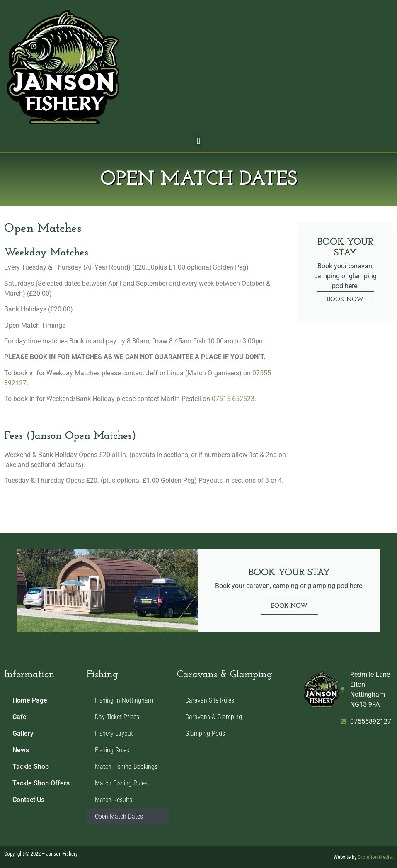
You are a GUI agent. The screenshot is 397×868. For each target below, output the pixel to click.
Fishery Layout (114, 733)
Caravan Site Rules (210, 700)
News (21, 750)
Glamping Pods (205, 733)
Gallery (23, 733)
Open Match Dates (119, 816)
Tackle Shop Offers (41, 783)
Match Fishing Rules (121, 783)
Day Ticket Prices (117, 717)
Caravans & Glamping (214, 717)
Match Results (114, 800)
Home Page (30, 700)
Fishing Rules (112, 750)
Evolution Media (375, 857)
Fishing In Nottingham (124, 700)
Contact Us (28, 800)
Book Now (345, 300)
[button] (198, 141)
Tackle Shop (31, 767)
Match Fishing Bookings (126, 767)
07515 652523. (234, 399)
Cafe (19, 717)
